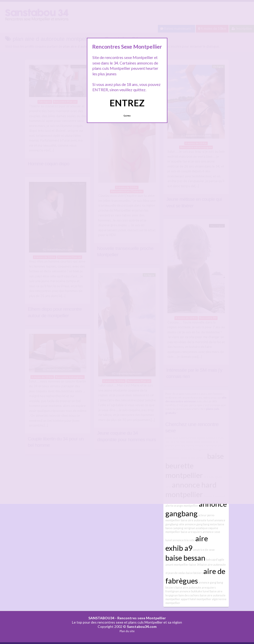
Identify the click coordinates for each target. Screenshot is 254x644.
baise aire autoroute (188, 587)
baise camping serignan (180, 528)
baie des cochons (189, 595)
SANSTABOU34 (101, 618)
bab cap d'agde (215, 559)
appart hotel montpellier (196, 599)
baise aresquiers (191, 532)
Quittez (127, 116)
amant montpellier (177, 565)
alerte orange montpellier (182, 506)
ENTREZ (127, 103)
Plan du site (127, 631)
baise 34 (194, 565)
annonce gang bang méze (201, 524)
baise (221, 524)
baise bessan (185, 558)
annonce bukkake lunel (194, 591)
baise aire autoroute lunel (197, 520)
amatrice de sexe (204, 550)
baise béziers (194, 573)
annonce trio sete (184, 540)
